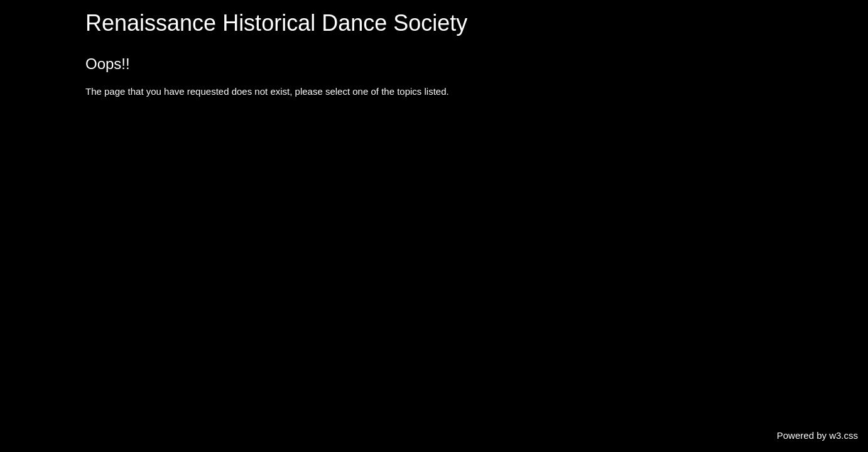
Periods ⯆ (30, 60)
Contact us (33, 205)
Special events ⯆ (45, 108)
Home (23, 12)
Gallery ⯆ (29, 157)
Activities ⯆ (33, 84)
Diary (21, 133)
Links (21, 253)
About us (29, 36)
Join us (25, 229)
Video (22, 181)
